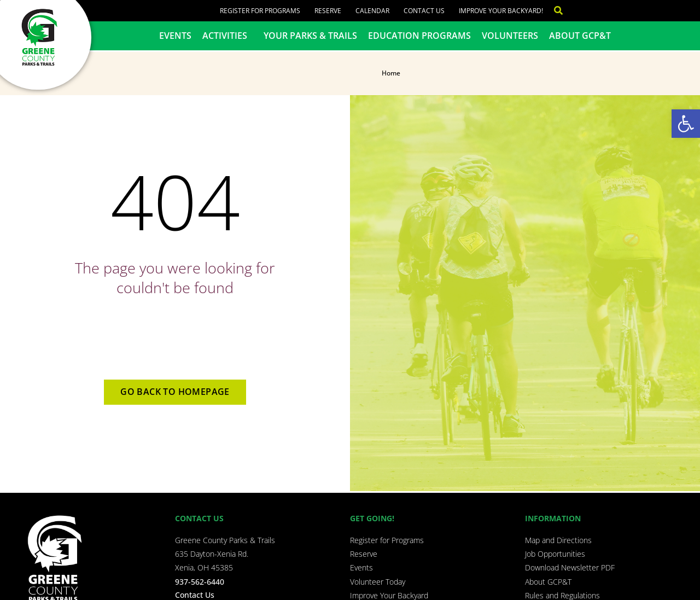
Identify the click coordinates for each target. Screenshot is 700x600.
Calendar (372, 11)
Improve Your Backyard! (501, 11)
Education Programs (419, 36)
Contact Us (424, 11)
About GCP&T (580, 36)
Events (175, 36)
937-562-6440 (200, 582)
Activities (227, 36)
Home (391, 73)
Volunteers (510, 36)
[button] (686, 124)
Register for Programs (260, 11)
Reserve (328, 11)
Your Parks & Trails (310, 36)
